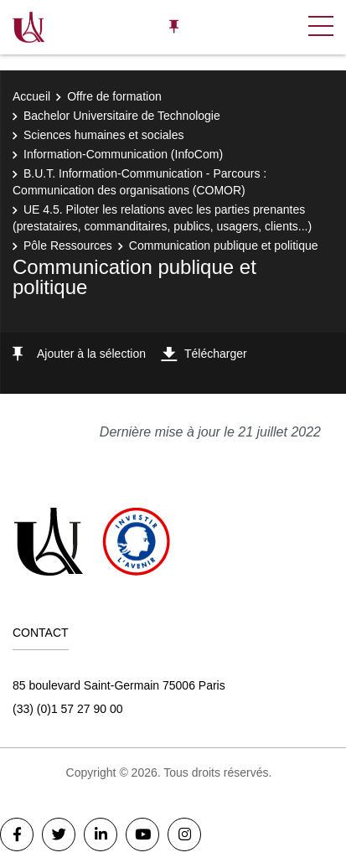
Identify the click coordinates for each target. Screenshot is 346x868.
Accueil (31, 96)
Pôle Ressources (68, 245)
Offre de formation (114, 96)
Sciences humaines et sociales (103, 135)
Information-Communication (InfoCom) (123, 154)
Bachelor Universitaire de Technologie (122, 116)
